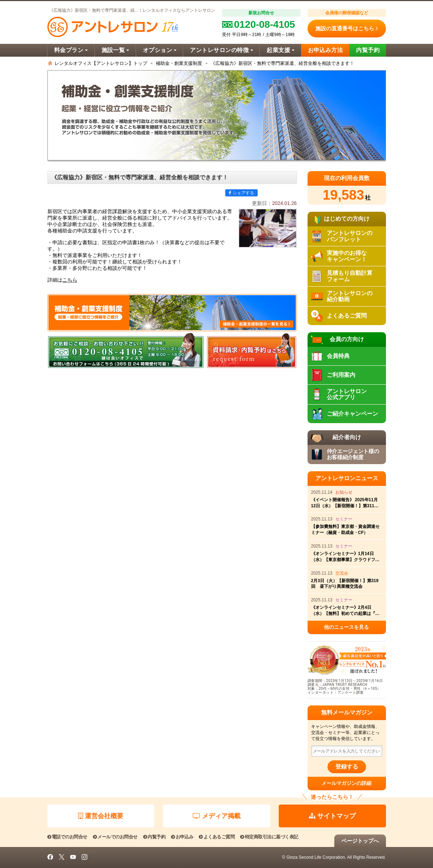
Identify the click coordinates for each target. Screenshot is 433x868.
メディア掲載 (217, 816)
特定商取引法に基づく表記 (269, 837)
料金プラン (71, 50)
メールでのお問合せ (115, 837)
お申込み (182, 837)
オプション (160, 50)
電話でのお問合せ (67, 837)
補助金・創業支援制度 (179, 63)
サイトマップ (332, 816)
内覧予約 (368, 50)
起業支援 (280, 50)
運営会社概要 (101, 816)
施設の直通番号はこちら (347, 29)
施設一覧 (115, 50)
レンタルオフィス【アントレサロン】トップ (101, 63)
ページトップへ (360, 841)
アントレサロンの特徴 (221, 50)
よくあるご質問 (217, 837)
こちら (70, 280)
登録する (347, 767)
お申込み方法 (326, 50)
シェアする (241, 193)
